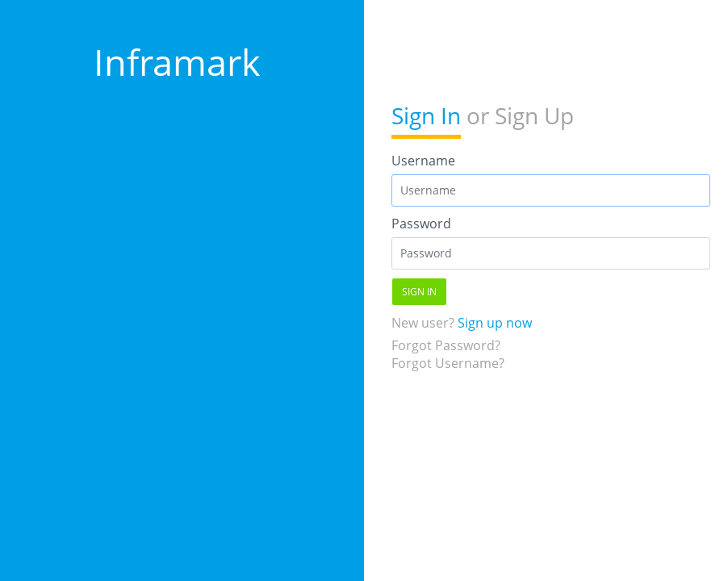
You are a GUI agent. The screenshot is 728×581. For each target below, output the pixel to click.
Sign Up (534, 115)
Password (421, 224)
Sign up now (495, 323)
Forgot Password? (446, 345)
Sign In (426, 115)
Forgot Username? (448, 363)
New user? (462, 323)
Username (423, 161)
